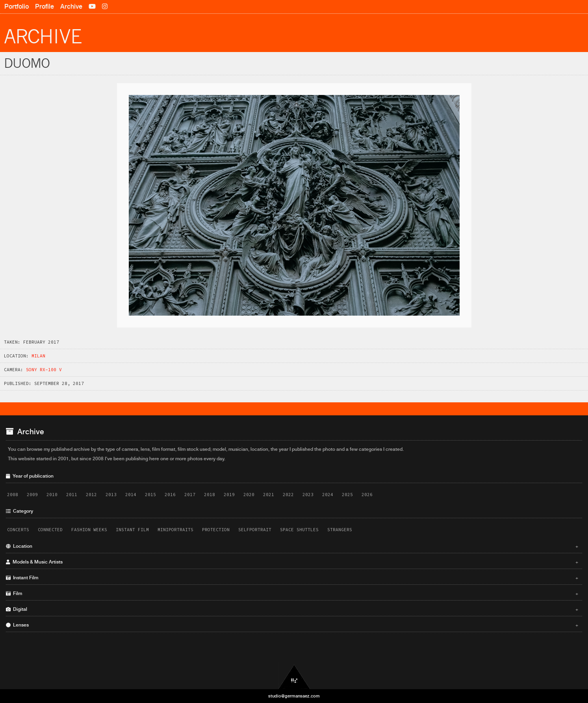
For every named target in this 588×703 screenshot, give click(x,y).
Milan (38, 356)
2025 (347, 495)
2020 (249, 495)
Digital (292, 609)
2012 (91, 495)
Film (292, 593)
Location (292, 546)
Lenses (292, 625)
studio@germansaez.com (294, 696)
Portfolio (17, 7)
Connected (50, 530)
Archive (71, 7)
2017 (190, 495)
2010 (52, 495)
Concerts (18, 530)
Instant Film (132, 530)
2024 (328, 495)
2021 (269, 495)
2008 (13, 495)
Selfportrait (255, 530)
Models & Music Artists (292, 562)
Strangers (340, 530)
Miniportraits (175, 530)
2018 (210, 495)
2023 (308, 495)
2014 (131, 495)
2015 (150, 495)
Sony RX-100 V (44, 370)
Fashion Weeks (89, 530)
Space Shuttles (299, 530)
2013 (111, 495)
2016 (170, 495)
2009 (32, 495)
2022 (288, 495)
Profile (45, 7)
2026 (367, 495)
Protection (216, 530)
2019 (229, 495)
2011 (72, 495)
